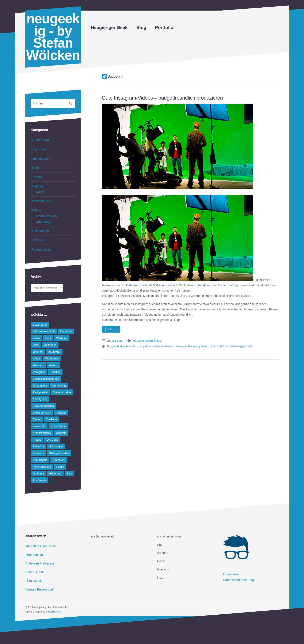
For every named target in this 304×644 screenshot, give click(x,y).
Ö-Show (36, 207)
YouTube (51, 414)
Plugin (60, 461)
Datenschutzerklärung (237, 574)
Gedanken (50, 339)
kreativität (54, 346)
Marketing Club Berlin (39, 540)
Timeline (55, 367)
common (38, 346)
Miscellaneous (40, 198)
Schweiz (61, 427)
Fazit (48, 333)
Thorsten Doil (34, 549)
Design (35, 166)
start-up (53, 360)
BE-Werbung (39, 140)
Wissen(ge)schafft (233, 345)
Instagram (176, 345)
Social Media (151, 340)
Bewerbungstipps (43, 400)
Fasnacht (38, 441)
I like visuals (33, 573)
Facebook (66, 326)
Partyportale (40, 387)
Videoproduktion (212, 345)
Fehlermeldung (42, 461)
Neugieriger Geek (109, 27)
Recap (40, 189)
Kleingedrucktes (59, 448)
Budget (111, 345)
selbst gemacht (42, 407)
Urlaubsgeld (40, 454)
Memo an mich (46, 212)
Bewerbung (40, 319)
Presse (37, 434)
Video (198, 345)
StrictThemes (53, 604)
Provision (38, 448)
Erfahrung (55, 468)
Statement (59, 454)
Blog (141, 27)
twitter (36, 353)
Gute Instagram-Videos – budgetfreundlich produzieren (158, 98)
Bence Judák (34, 565)
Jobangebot (40, 380)
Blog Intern (38, 149)
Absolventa (39, 475)
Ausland (61, 407)
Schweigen (56, 441)
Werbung (62, 333)
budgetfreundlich (126, 345)
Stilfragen (37, 235)
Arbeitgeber (40, 394)
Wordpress (52, 353)
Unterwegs (43, 218)
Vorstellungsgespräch (46, 373)
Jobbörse (38, 468)
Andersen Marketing (39, 557)
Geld (36, 339)
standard (38, 360)
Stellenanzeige (62, 387)
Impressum (230, 569)
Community (59, 380)
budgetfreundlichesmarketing (153, 345)
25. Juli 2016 (114, 340)
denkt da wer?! (40, 158)
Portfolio (164, 27)
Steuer (37, 414)
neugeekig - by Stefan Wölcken (53, 37)
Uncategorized (40, 244)
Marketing (137, 340)
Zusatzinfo (39, 421)
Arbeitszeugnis (42, 427)
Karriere (36, 175)
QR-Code (52, 434)
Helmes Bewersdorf (38, 582)
